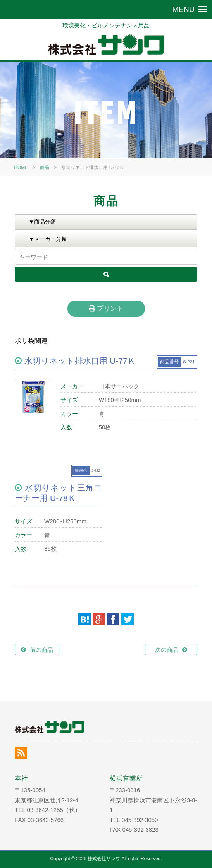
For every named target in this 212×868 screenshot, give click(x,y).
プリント (106, 308)
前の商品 (41, 650)
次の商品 (167, 650)
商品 (45, 167)
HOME (21, 167)
